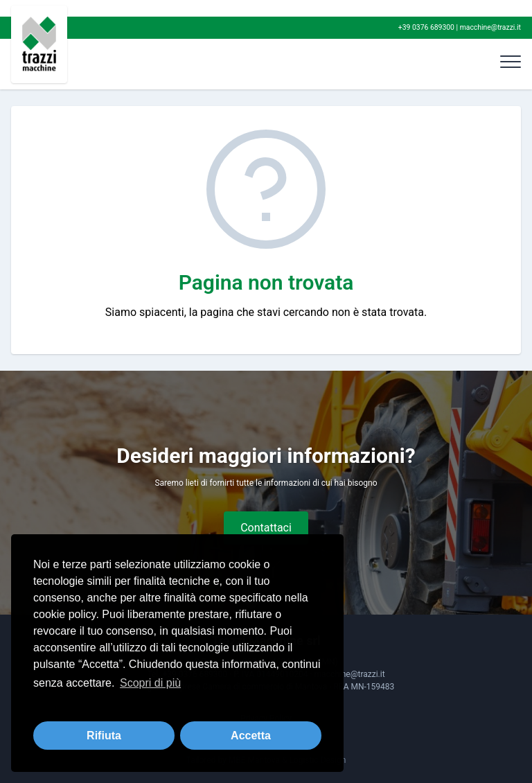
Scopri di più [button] (150, 683)
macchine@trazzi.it (490, 27)
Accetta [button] (251, 736)
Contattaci (266, 528)
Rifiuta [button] (104, 736)
